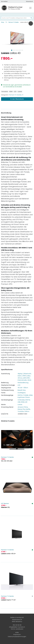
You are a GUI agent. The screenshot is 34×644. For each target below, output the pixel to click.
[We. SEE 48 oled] (17, 446)
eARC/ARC (26, 378)
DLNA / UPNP (22, 376)
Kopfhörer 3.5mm (24, 397)
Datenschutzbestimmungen (17, 637)
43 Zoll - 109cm (23, 388)
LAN (26, 402)
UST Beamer (5, 503)
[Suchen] (31, 18)
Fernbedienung (23, 383)
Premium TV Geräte (15, 95)
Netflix (28, 409)
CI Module (21, 400)
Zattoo (27, 411)
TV (23, 95)
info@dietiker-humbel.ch (17, 627)
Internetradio (22, 380)
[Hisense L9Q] (17, 493)
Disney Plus (22, 409)
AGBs (17, 632)
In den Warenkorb (17, 99)
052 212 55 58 (17, 625)
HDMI (11, 92)
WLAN (29, 380)
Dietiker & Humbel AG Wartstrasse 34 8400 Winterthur (17, 620)
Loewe (5, 53)
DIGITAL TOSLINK (23, 395)
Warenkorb (29, 1)
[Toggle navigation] (30, 8)
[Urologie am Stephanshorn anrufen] (31, 23)
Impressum (17, 634)
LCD (15, 92)
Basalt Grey (22, 390)
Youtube (21, 411)
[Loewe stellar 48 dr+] (17, 539)
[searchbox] (15, 18)
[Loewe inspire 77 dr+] (17, 585)
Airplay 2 (21, 374)
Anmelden (4, 1)
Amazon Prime (23, 407)
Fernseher (5, 92)
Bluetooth (28, 374)
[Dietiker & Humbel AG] (13, 8)
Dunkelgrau (22, 393)
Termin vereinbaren (17, 629)
